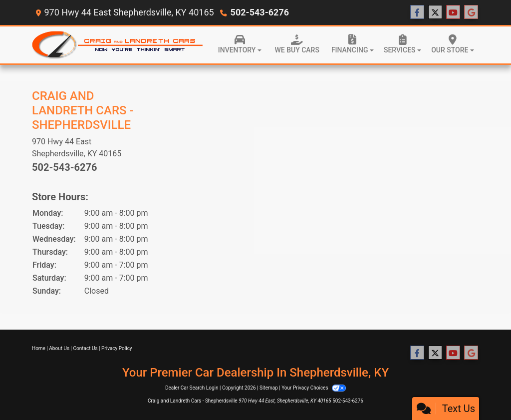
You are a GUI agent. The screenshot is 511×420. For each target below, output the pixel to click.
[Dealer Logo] (118, 45)
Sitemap (269, 388)
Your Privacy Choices (314, 388)
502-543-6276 (260, 12)
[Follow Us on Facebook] (417, 12)
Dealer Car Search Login (192, 388)
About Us (59, 348)
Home (39, 348)
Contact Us (86, 348)
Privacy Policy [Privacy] (117, 348)
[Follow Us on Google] (471, 12)
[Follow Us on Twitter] (435, 12)
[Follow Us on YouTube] (453, 12)
